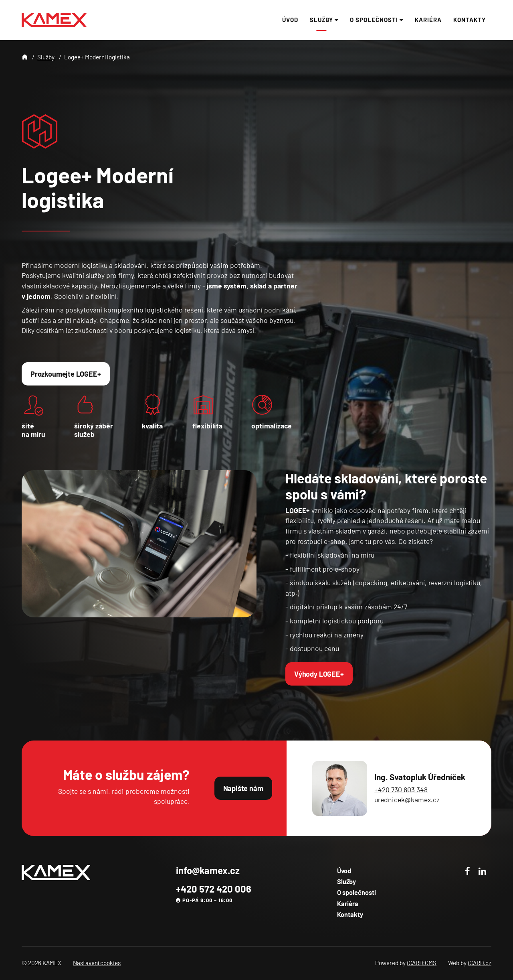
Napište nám (243, 788)
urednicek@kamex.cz (407, 799)
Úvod (344, 871)
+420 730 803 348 (401, 789)
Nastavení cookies (97, 963)
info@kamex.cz (208, 870)
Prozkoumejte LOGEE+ (66, 374)
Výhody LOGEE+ (319, 674)
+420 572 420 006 (214, 889)
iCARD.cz (480, 963)
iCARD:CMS (422, 963)
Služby (46, 57)
